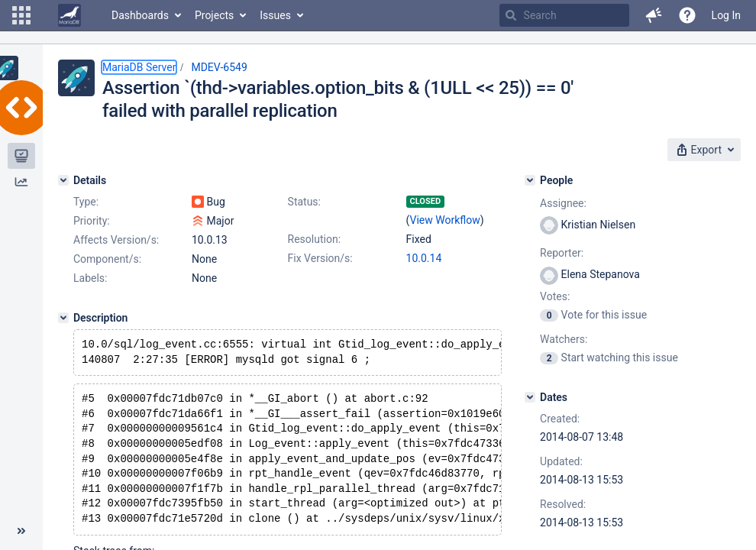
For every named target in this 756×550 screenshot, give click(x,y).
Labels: (90, 278)
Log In (726, 15)
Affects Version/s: (116, 240)
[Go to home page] (69, 15)
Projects (214, 15)
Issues (275, 15)
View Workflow (445, 220)
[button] (21, 15)
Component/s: (107, 259)
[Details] (63, 180)
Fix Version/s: (320, 258)
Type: (86, 202)
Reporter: (562, 253)
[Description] (63, 318)
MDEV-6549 (219, 67)
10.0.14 (424, 258)
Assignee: (563, 203)
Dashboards (140, 15)
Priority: (92, 221)
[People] (530, 180)
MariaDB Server (139, 67)
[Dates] (530, 397)
